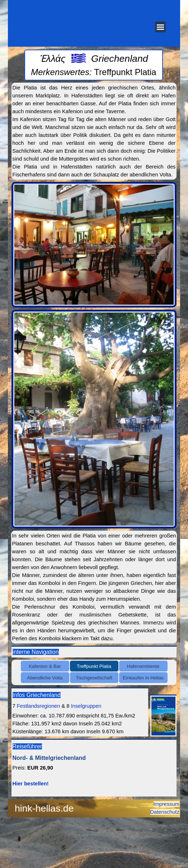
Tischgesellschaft (94, 678)
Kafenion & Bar (45, 666)
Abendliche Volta (45, 678)
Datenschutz (165, 812)
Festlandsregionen (39, 706)
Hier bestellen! (31, 784)
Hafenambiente (143, 666)
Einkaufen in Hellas (143, 678)
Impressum (166, 804)
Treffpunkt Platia (94, 666)
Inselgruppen (86, 706)
